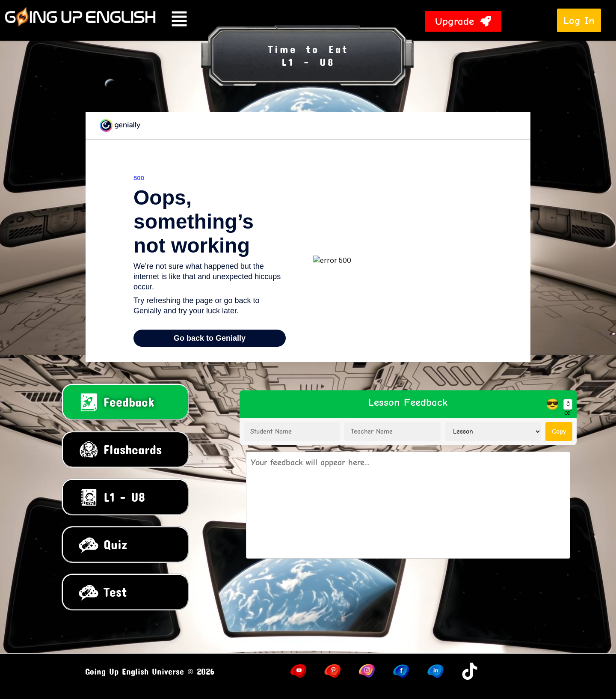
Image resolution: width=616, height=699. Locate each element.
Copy (559, 431)
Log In (579, 20)
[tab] (125, 402)
